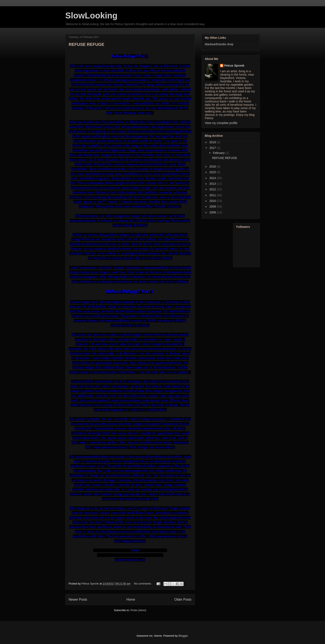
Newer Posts (78, 599)
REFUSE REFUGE (87, 44)
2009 (213, 206)
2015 (213, 172)
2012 (213, 189)
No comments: (143, 584)
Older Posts (183, 599)
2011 (213, 195)
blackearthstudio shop (219, 44)
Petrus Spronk (234, 66)
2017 (213, 148)
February (219, 153)
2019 (213, 142)
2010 (213, 201)
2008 (213, 212)
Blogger (183, 636)
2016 (213, 166)
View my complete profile (221, 123)
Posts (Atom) (138, 610)
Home (131, 599)
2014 (213, 178)
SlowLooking (91, 15)
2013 (213, 184)
